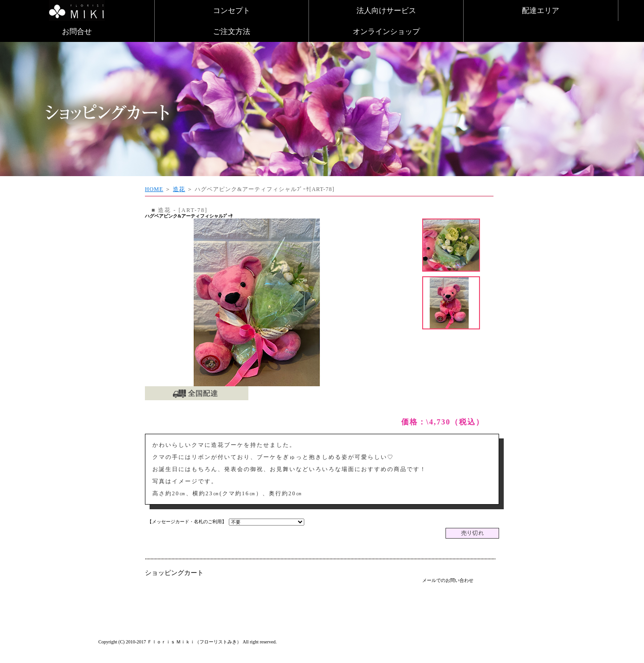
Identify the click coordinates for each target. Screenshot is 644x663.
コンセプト (232, 10)
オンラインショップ (386, 31)
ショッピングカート (174, 573)
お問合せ (77, 31)
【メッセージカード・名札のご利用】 (187, 522)
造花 (179, 189)
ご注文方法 (232, 31)
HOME (154, 189)
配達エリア (541, 10)
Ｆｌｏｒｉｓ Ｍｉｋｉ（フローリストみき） (195, 642)
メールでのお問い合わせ (448, 580)
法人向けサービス (386, 10)
